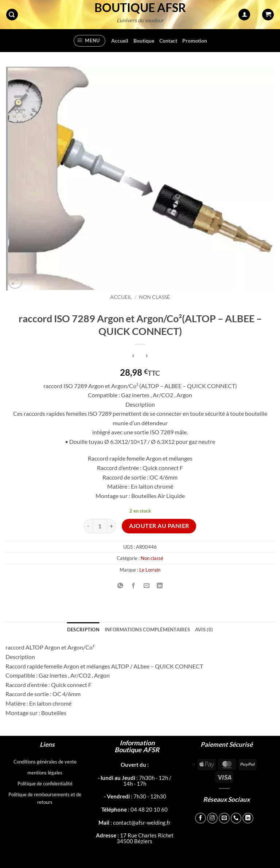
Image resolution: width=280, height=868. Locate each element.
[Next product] (133, 356)
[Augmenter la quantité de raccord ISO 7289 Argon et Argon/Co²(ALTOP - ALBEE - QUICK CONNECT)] (112, 526)
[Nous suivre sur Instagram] (213, 818)
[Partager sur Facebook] (133, 586)
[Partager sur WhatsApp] (120, 586)
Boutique (144, 41)
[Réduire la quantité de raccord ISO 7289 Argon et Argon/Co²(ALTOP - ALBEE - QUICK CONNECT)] (88, 526)
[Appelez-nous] (236, 818)
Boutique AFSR (140, 8)
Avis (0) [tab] (204, 630)
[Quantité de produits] (100, 526)
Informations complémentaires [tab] (147, 630)
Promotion (195, 41)
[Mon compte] (244, 15)
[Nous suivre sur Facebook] (201, 818)
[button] (12, 15)
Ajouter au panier (159, 526)
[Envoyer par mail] (147, 586)
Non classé (154, 297)
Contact (168, 41)
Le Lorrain (150, 570)
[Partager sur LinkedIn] (160, 586)
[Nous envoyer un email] (224, 818)
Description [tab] (83, 630)
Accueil (120, 41)
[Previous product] (147, 356)
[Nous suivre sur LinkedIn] (248, 818)
